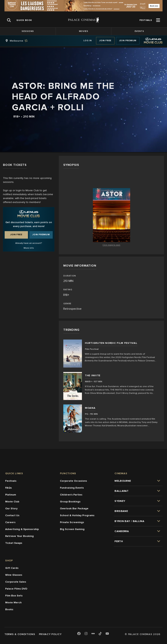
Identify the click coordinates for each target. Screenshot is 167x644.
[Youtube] (107, 634)
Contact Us (12, 515)
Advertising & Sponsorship (22, 529)
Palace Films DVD (16, 589)
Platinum (11, 495)
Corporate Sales (16, 582)
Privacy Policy (50, 634)
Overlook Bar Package (74, 508)
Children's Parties (71, 495)
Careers (10, 522)
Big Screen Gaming (72, 529)
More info (29, 248)
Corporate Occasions (73, 481)
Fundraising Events (72, 488)
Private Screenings (72, 522)
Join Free (105, 41)
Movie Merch (13, 602)
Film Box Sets (14, 596)
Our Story (11, 508)
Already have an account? (29, 243)
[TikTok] (100, 634)
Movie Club (12, 502)
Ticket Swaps (14, 543)
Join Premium (128, 41)
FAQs (8, 488)
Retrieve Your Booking (19, 536)
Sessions (28, 31)
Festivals (11, 481)
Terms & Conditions (20, 634)
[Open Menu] (158, 20)
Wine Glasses (14, 575)
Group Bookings (70, 502)
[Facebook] (79, 634)
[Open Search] (9, 20)
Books (9, 609)
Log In (88, 41)
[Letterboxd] (93, 634)
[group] (20, 41)
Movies (84, 31)
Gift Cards (12, 568)
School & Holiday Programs (77, 515)
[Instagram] (86, 634)
